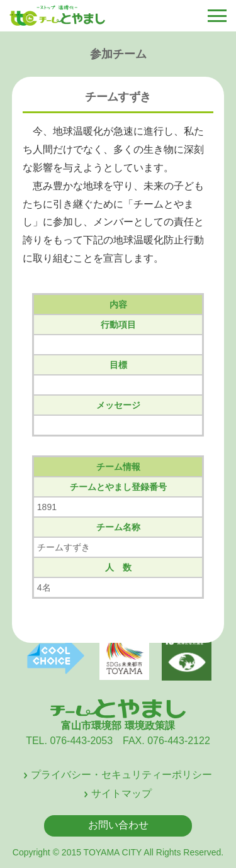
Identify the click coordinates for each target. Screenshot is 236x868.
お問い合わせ (118, 825)
